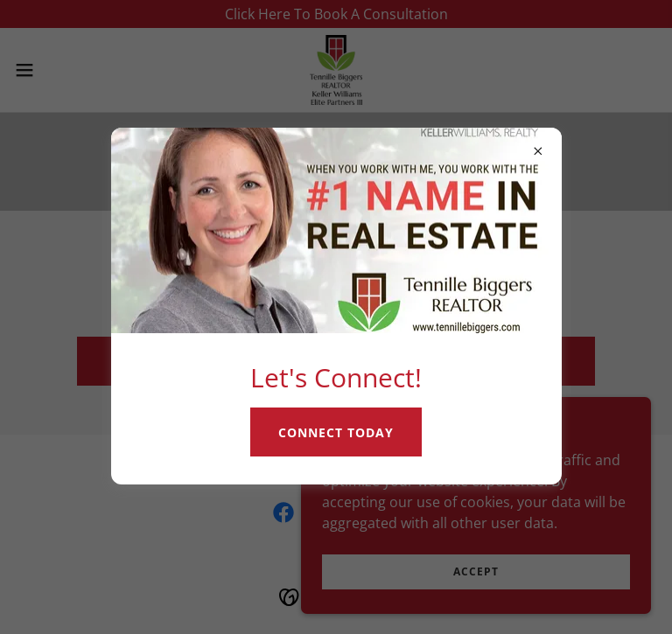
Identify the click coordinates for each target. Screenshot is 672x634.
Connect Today (336, 432)
